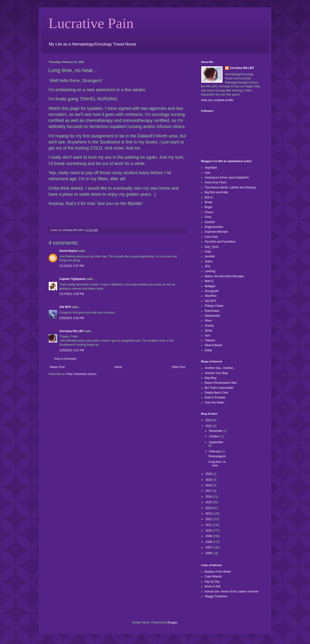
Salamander (213, 316)
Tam (207, 336)
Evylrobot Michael (216, 232)
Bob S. (209, 197)
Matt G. (209, 281)
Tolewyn (210, 340)
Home (118, 367)
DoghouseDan (214, 227)
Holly (208, 252)
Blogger (172, 622)
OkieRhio (211, 296)
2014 (209, 508)
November (216, 431)
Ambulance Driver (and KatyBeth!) (227, 178)
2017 (209, 491)
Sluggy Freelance (216, 596)
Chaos (209, 212)
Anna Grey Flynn (216, 182)
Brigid (208, 207)
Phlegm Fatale (214, 306)
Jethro (209, 262)
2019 (209, 480)
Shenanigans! (217, 456)
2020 (209, 474)
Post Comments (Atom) (81, 374)
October (215, 436)
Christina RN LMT (72, 331)
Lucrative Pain (91, 23)
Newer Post (57, 367)
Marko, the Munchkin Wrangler (224, 276)
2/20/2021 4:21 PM (72, 350)
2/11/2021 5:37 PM (72, 266)
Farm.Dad (211, 237)
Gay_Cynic (212, 247)
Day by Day (212, 582)
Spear (209, 330)
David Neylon (69, 251)
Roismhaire (212, 311)
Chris (208, 217)
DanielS (210, 222)
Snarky (209, 326)
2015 (209, 502)
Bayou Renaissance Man (221, 383)
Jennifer (210, 256)
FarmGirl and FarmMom (220, 242)
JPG (207, 266)
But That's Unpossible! (219, 388)
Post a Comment (65, 359)
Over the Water (214, 403)
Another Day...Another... (220, 368)
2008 (209, 542)
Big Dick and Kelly (216, 192)
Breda (209, 202)
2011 (209, 525)
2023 (209, 420)
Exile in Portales (215, 397)
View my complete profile (217, 100)
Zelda (208, 350)
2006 (209, 553)
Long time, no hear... (217, 464)
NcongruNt (212, 291)
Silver (208, 321)
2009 (209, 536)
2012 (209, 519)
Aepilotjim (211, 168)
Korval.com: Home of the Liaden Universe (232, 592)
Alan (208, 173)
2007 (209, 547)
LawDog (210, 271)
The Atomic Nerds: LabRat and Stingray (230, 187)
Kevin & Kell (213, 586)
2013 (209, 514)
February (215, 451)
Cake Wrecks (213, 577)
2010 (209, 531)
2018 (209, 485)
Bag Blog (211, 378)
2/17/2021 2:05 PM (72, 294)
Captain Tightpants (72, 279)
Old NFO (65, 307)
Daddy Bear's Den (216, 393)
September (216, 442)
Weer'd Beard (213, 345)
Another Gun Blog (216, 373)
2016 (209, 497)
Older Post (178, 367)
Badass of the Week (218, 572)
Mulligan (210, 286)
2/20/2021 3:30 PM (72, 318)
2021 (209, 426)
